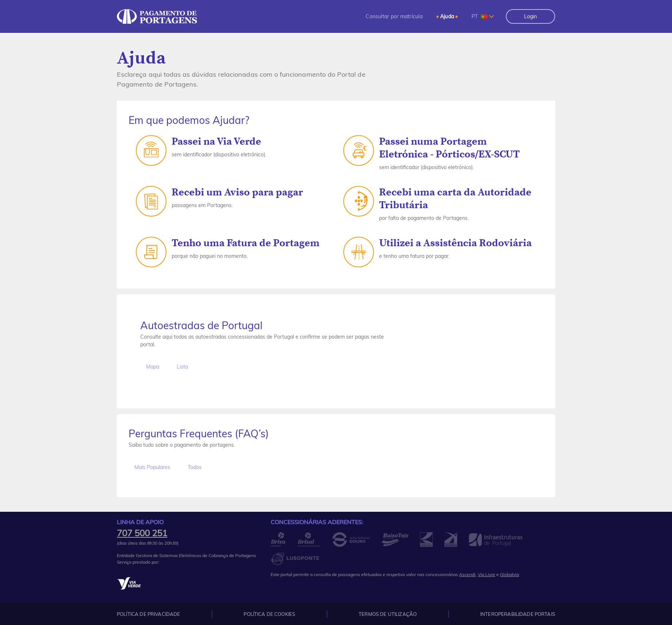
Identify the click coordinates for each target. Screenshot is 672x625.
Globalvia (509, 574)
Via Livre (486, 574)
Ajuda (447, 16)
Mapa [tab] (153, 367)
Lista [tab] (182, 367)
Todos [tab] (195, 467)
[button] (394, 16)
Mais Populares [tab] (152, 467)
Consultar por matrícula (394, 16)
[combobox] (483, 16)
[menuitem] (394, 16)
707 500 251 (142, 533)
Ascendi (467, 574)
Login (530, 16)
